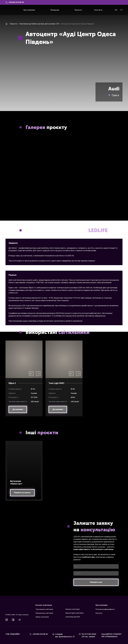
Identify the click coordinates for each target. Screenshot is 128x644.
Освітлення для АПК (73, 617)
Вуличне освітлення (73, 609)
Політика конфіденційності (105, 609)
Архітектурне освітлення (74, 613)
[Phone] (30, 634)
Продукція (55, 10)
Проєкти (78, 10)
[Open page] (6, 24)
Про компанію (29, 10)
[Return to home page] (8, 10)
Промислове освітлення (44, 613)
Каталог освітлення (44, 605)
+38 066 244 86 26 (40, 634)
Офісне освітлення (42, 617)
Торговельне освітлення (44, 609)
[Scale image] (34, 153)
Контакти (98, 10)
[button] (18, 409)
